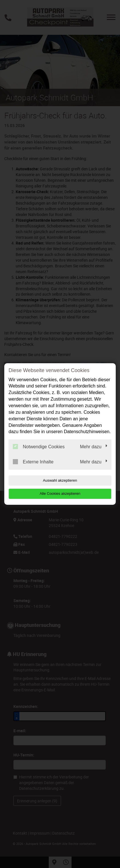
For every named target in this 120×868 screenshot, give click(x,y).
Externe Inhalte (33, 462)
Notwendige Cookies (39, 447)
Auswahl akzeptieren (60, 480)
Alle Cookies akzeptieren (60, 493)
